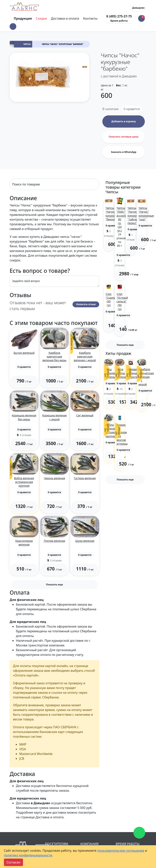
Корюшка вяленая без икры (24, 417)
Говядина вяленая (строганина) (136, 373)
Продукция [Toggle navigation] (23, 18)
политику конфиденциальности (28, 855)
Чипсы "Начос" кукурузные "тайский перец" (135, 215)
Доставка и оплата (65, 18)
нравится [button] (132, 109)
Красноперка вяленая (24, 543)
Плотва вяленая (55, 541)
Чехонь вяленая (54, 478)
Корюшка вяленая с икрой (54, 417)
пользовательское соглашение (121, 851)
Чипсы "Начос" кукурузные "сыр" (146, 214)
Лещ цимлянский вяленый (114, 373)
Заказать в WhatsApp (124, 152)
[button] (13, 26)
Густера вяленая (85, 478)
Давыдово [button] (138, 8)
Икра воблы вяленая (122, 373)
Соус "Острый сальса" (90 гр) (122, 301)
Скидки (41, 18)
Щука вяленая (85, 541)
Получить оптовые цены (124, 137)
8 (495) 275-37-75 (119, 16)
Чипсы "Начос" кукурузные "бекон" (113, 214)
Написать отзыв (86, 304)
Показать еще (54, 585)
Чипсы (27, 44)
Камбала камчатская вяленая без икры (54, 356)
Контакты (90, 18)
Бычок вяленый (24, 353)
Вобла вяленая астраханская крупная (24, 482)
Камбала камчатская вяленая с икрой (85, 356)
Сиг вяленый (85, 415)
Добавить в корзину (124, 121)
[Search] (54, 184)
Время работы (119, 21)
